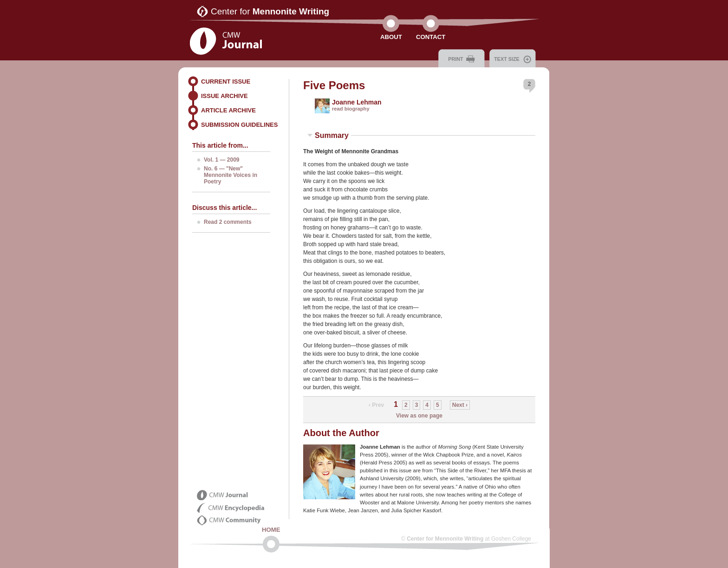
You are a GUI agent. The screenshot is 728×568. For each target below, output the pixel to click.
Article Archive (228, 110)
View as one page (419, 416)
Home (271, 530)
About (391, 37)
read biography (351, 109)
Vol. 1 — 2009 (221, 160)
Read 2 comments (228, 222)
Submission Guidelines (239, 125)
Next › (460, 405)
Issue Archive (224, 96)
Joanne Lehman (357, 102)
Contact (431, 37)
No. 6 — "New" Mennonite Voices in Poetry (231, 175)
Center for (270, 11)
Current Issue (226, 82)
